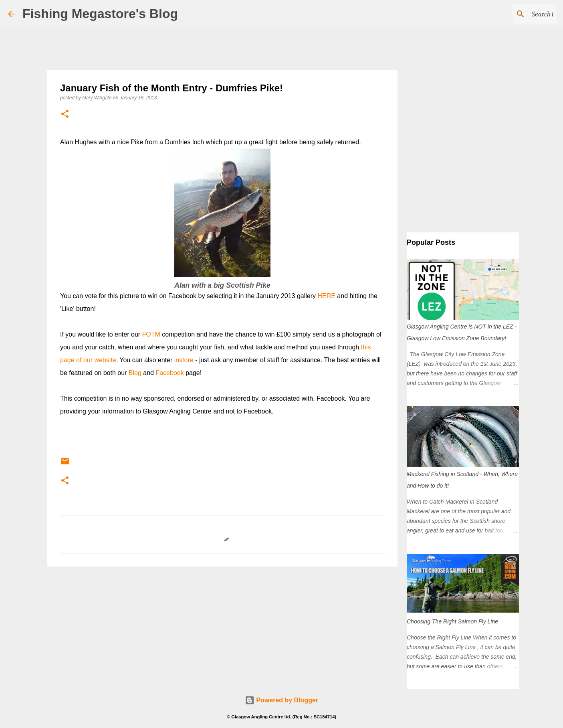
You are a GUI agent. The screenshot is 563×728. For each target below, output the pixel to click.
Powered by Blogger (281, 700)
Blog (135, 373)
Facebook (170, 373)
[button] (65, 114)
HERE (326, 296)
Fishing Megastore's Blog (100, 14)
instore (184, 360)
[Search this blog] (515, 14)
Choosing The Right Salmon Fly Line (452, 621)
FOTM (151, 334)
